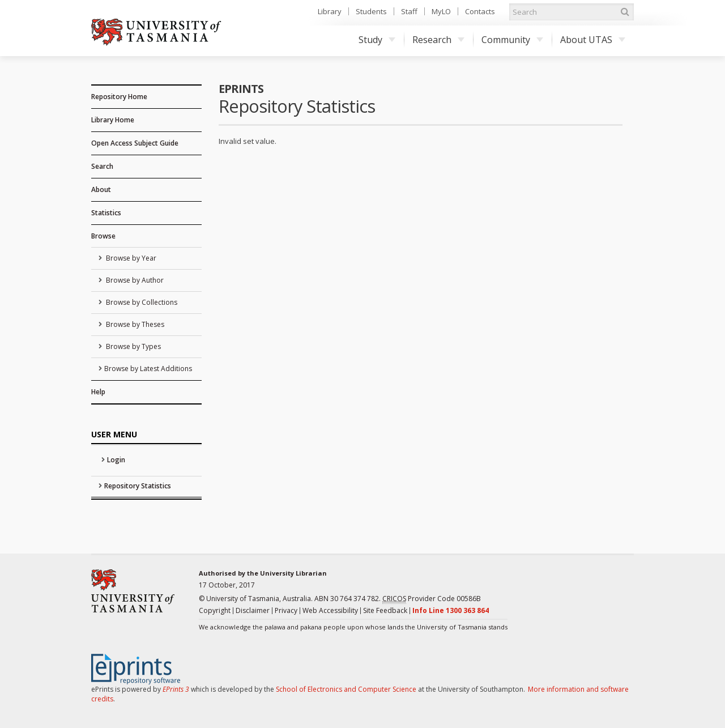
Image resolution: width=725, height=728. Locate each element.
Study (377, 40)
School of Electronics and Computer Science (346, 689)
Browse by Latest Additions (148, 369)
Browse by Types (133, 346)
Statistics (106, 213)
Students (371, 11)
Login (116, 460)
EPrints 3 (176, 689)
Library (330, 11)
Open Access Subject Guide (135, 143)
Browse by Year (130, 258)
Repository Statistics (138, 486)
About (101, 190)
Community (512, 40)
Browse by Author (134, 280)
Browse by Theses (134, 324)
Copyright (215, 610)
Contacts (480, 11)
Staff (409, 11)
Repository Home (119, 97)
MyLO (441, 11)
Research (438, 40)
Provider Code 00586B (432, 599)
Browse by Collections (141, 302)
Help (98, 392)
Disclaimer (253, 610)
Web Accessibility (330, 610)
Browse (103, 236)
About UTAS (593, 40)
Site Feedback (385, 610)
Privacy (286, 610)
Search (102, 166)
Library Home (113, 120)
